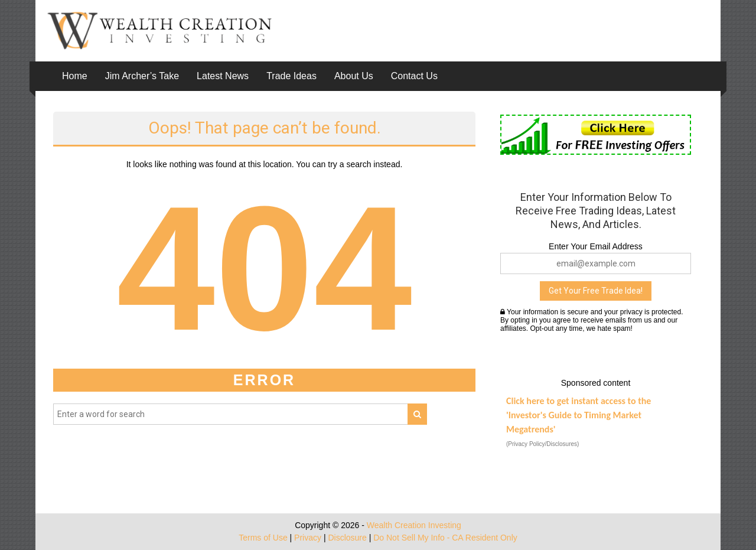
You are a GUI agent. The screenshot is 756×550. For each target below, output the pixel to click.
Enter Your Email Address (596, 246)
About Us (354, 76)
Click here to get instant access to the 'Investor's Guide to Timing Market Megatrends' (579, 415)
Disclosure (347, 538)
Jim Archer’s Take (142, 76)
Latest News (223, 76)
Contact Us (414, 76)
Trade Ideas (291, 76)
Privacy (308, 538)
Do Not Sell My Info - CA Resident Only (445, 538)
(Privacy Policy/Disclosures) (542, 444)
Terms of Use (263, 538)
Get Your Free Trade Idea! (596, 291)
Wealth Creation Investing (414, 525)
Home (75, 76)
